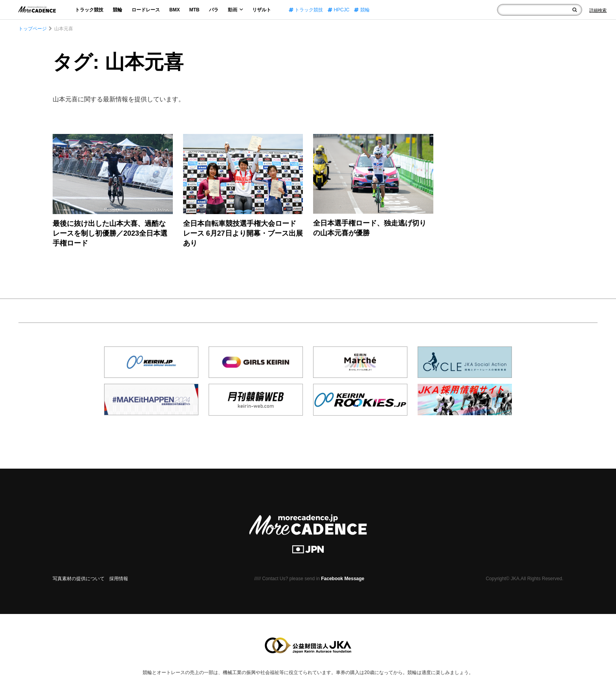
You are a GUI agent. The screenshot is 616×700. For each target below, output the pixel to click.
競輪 (117, 10)
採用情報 (119, 579)
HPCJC (338, 10)
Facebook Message (343, 579)
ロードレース (146, 10)
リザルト (262, 10)
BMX (175, 10)
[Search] (598, 10)
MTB (194, 10)
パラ (214, 10)
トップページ (33, 29)
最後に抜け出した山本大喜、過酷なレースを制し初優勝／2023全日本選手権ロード (110, 233)
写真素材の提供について (79, 579)
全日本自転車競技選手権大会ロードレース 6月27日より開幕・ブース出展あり (243, 233)
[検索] (575, 10)
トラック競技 (89, 10)
